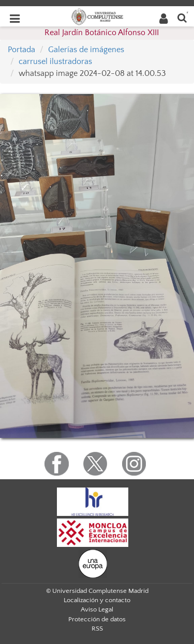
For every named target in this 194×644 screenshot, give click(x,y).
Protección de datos (97, 619)
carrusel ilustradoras (55, 61)
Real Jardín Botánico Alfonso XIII (102, 33)
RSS (97, 629)
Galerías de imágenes (86, 50)
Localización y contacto (97, 600)
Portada (21, 50)
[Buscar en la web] (182, 17)
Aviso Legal (97, 609)
